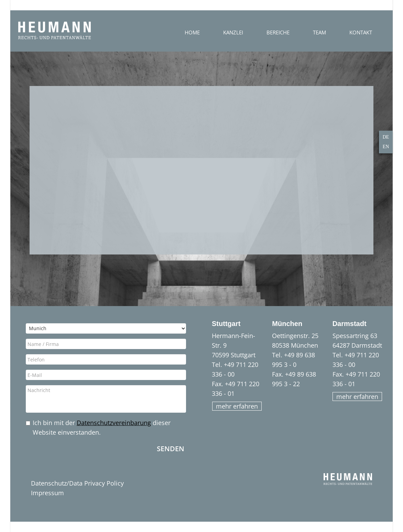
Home (192, 32)
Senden (171, 448)
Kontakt (361, 32)
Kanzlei (233, 32)
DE (386, 137)
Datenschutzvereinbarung (114, 423)
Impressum (47, 493)
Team (319, 32)
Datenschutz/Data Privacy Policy (77, 483)
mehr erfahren (237, 406)
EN (386, 147)
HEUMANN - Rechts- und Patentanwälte (55, 31)
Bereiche (278, 32)
